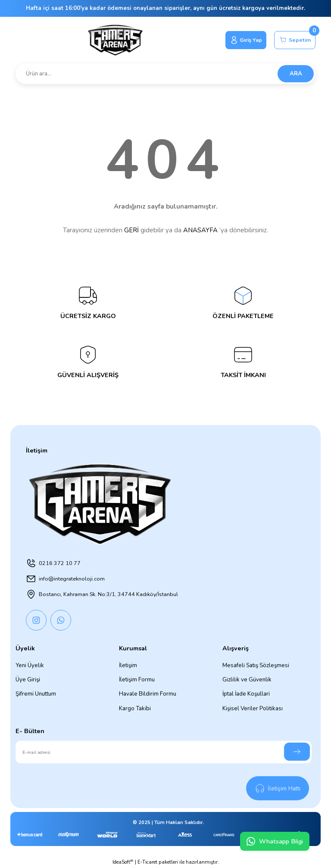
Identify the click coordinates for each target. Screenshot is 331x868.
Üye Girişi (28, 680)
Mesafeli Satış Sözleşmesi (256, 665)
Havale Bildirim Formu (148, 694)
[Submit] (297, 752)
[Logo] (112, 40)
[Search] (165, 74)
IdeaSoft (123, 862)
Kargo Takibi (135, 709)
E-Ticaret (147, 862)
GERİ (131, 230)
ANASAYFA (200, 230)
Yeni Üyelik (30, 665)
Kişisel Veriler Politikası (253, 709)
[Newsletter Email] (164, 752)
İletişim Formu (137, 680)
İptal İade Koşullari (246, 694)
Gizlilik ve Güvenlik (247, 680)
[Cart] (293, 40)
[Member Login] (241, 40)
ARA (296, 74)
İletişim (128, 665)
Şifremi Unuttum (36, 694)
